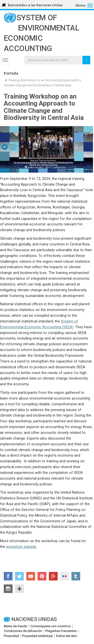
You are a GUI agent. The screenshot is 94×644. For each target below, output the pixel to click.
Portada (11, 74)
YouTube (31, 576)
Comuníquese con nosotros (51, 626)
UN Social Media (19, 589)
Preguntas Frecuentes (61, 631)
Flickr (65, 576)
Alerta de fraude (15, 626)
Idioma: (81, 6)
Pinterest (42, 576)
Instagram (8, 589)
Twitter (19, 576)
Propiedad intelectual (37, 636)
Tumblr (76, 576)
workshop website (21, 547)
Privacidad (11, 636)
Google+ (53, 576)
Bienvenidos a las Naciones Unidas (35, 4)
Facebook (8, 576)
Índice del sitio (67, 636)
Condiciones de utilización (23, 631)
